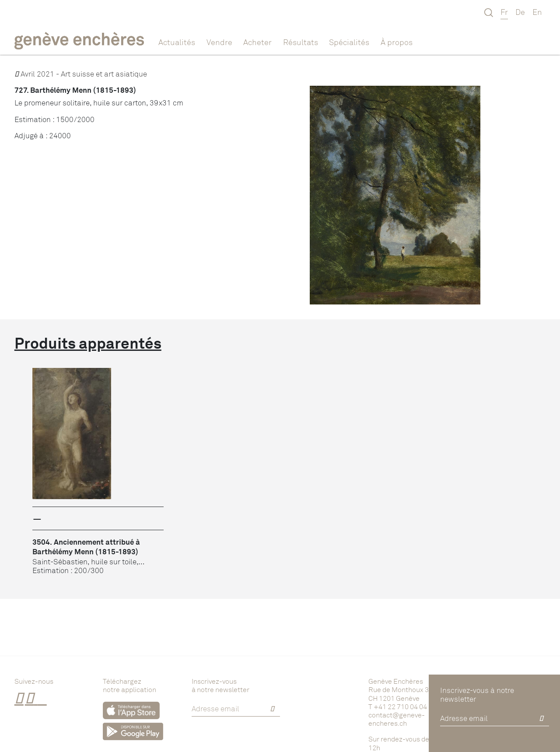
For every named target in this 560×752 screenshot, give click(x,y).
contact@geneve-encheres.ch (397, 719)
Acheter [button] (257, 42)
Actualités (177, 42)
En (537, 12)
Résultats (301, 42)
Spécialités (349, 42)
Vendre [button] (219, 42)
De (520, 12)
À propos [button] (397, 42)
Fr (504, 12)
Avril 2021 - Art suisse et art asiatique (81, 74)
